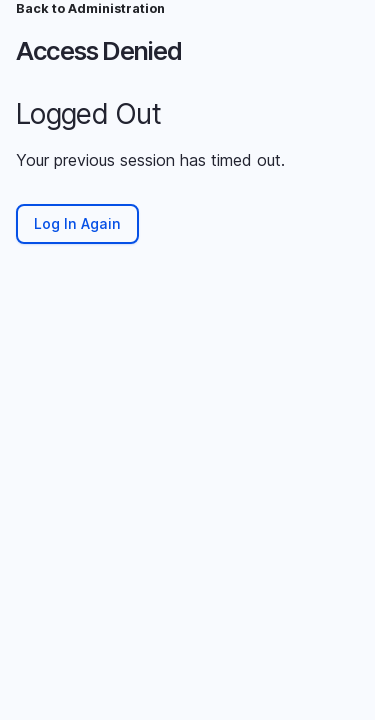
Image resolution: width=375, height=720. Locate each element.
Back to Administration (90, 8)
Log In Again (77, 223)
